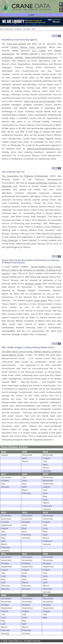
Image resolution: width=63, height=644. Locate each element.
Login (32, 15)
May (3, 484)
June (24, 481)
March (25, 461)
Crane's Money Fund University (28, 47)
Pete (36, 132)
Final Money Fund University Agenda (19, 40)
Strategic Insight (33, 284)
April (24, 458)
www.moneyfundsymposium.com (43, 149)
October (5, 481)
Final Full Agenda (16, 44)
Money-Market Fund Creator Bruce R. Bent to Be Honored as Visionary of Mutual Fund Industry (32, 270)
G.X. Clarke (39, 51)
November (48, 455)
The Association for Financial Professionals (25, 176)
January (47, 471)
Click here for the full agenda (40, 101)
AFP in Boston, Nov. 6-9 (13, 172)
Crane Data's (40, 300)
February (27, 493)
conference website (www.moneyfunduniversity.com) (30, 57)
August (5, 455)
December (27, 455)
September (48, 484)
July (45, 461)
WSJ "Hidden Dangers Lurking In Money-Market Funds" (28, 347)
